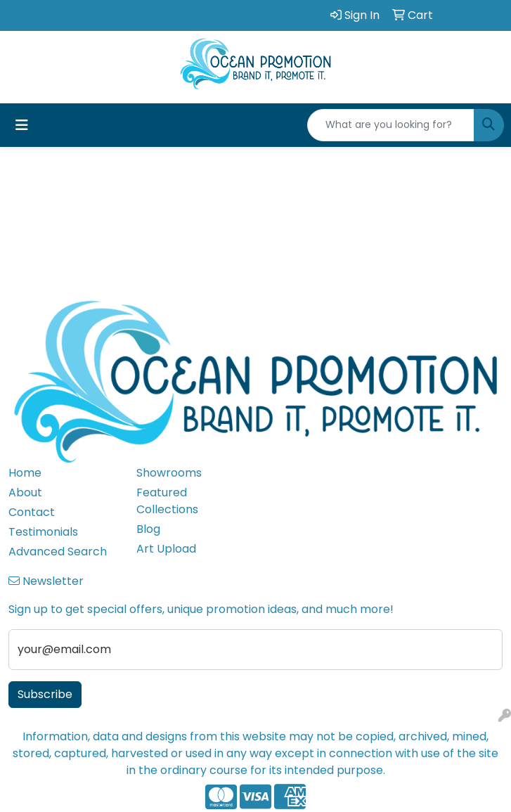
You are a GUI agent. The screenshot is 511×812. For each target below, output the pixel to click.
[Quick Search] (391, 125)
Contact (32, 512)
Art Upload (166, 549)
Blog (148, 529)
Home (25, 473)
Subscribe (45, 694)
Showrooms (169, 473)
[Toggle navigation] (22, 125)
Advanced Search (58, 552)
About (25, 492)
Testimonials (43, 532)
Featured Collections (167, 501)
